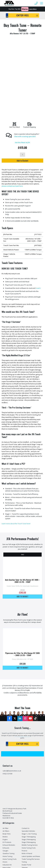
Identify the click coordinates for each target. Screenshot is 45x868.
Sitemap (25, 793)
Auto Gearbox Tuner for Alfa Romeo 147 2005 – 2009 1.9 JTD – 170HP (22, 507)
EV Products (7, 768)
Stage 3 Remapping (29, 768)
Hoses (5, 788)
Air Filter (6, 754)
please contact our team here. (12, 112)
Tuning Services (8, 810)
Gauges (5, 777)
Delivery (25, 796)
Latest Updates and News (31, 782)
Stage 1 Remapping (29, 763)
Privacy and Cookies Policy (31, 802)
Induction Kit (7, 791)
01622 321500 (7, 700)
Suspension (7, 802)
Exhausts (6, 774)
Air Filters (6, 757)
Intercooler (7, 793)
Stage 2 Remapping (29, 765)
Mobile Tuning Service (30, 771)
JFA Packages (7, 796)
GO (37, 15)
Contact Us (26, 754)
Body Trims (7, 760)
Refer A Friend (27, 779)
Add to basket (22, 522)
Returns (25, 799)
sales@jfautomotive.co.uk (12, 697)
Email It (38, 214)
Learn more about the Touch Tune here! (16, 449)
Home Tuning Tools (10, 785)
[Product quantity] (22, 80)
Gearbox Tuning (8, 779)
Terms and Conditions (30, 805)
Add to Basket (22, 86)
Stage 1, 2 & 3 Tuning (29, 760)
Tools (5, 805)
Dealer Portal (26, 791)
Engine (5, 765)
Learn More (33, 9)
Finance (24, 777)
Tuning (24, 788)
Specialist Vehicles (28, 757)
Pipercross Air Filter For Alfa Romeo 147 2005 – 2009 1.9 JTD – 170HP (22, 580)
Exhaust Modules (9, 771)
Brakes (5, 763)
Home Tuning (7, 782)
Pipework (6, 799)
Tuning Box (7, 808)
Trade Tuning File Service (31, 785)
